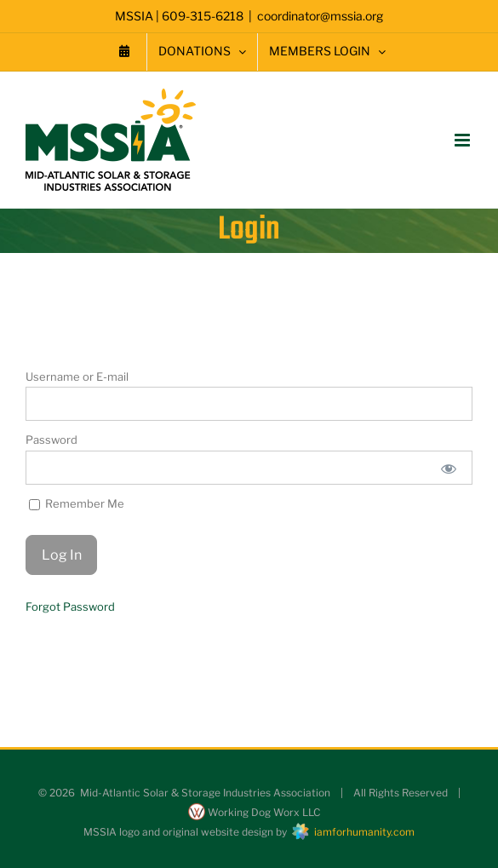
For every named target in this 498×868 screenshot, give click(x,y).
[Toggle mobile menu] (464, 140)
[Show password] (449, 468)
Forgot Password (70, 606)
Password (52, 440)
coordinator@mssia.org (320, 16)
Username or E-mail (77, 377)
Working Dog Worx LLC (254, 812)
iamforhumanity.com (352, 832)
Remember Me (77, 503)
